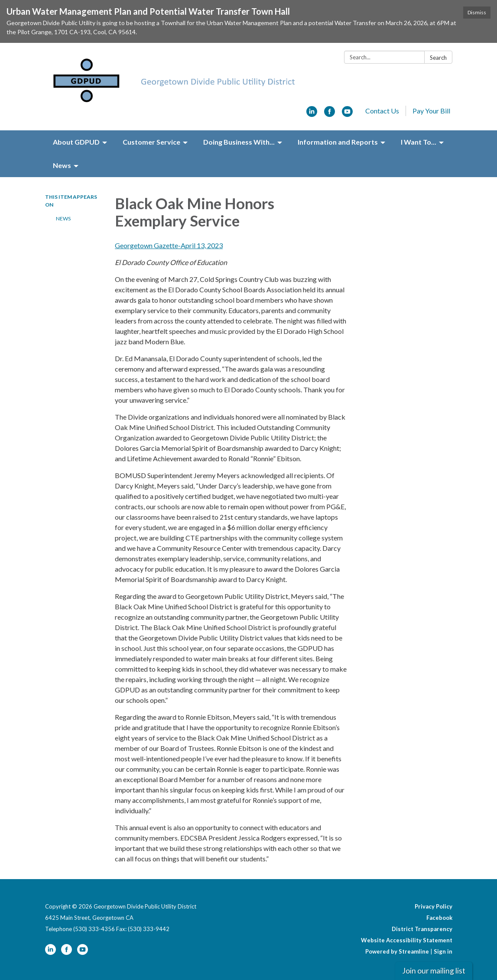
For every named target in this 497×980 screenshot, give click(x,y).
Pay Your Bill (431, 111)
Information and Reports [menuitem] (338, 142)
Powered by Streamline (397, 951)
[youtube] (347, 114)
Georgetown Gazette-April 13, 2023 (169, 245)
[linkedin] (312, 114)
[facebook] (330, 114)
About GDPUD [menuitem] (76, 142)
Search (438, 58)
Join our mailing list (434, 971)
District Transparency (422, 929)
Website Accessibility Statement (407, 940)
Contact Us (382, 111)
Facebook (439, 918)
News (63, 218)
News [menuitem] (62, 165)
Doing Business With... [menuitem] (239, 142)
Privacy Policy (434, 906)
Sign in (443, 951)
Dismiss (477, 12)
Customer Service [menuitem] (151, 142)
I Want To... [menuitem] (419, 142)
